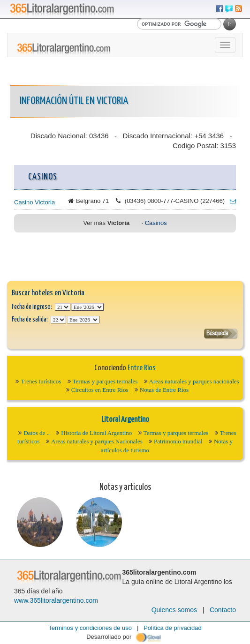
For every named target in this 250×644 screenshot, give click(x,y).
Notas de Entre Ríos (164, 390)
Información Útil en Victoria (74, 101)
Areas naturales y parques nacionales (194, 381)
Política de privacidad (173, 628)
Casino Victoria (34, 202)
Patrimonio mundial (178, 441)
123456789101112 (87, 307)
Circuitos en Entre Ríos (100, 390)
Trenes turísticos (41, 381)
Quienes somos (174, 610)
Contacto (223, 610)
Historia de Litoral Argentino (96, 433)
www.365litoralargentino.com (56, 600)
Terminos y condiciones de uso (90, 628)
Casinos (156, 223)
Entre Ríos (142, 368)
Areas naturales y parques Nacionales (97, 441)
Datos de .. (37, 433)
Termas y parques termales (105, 381)
